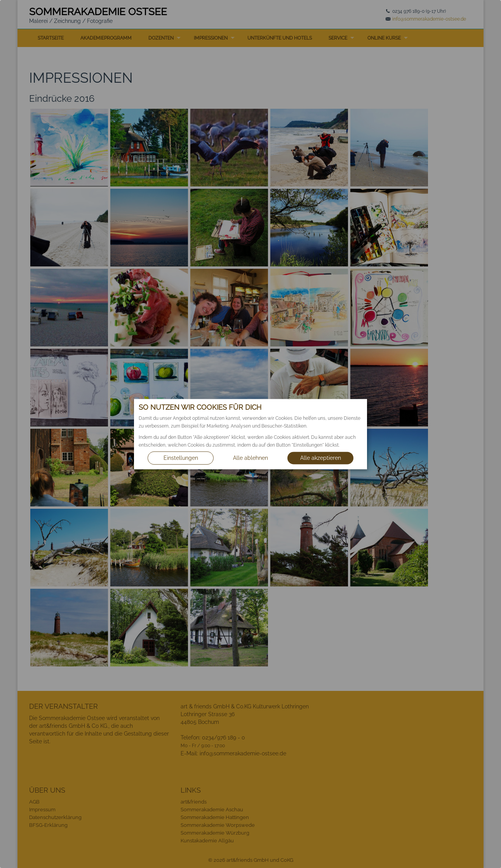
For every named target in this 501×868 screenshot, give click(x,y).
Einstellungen (181, 458)
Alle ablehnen (250, 458)
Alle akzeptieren (321, 458)
